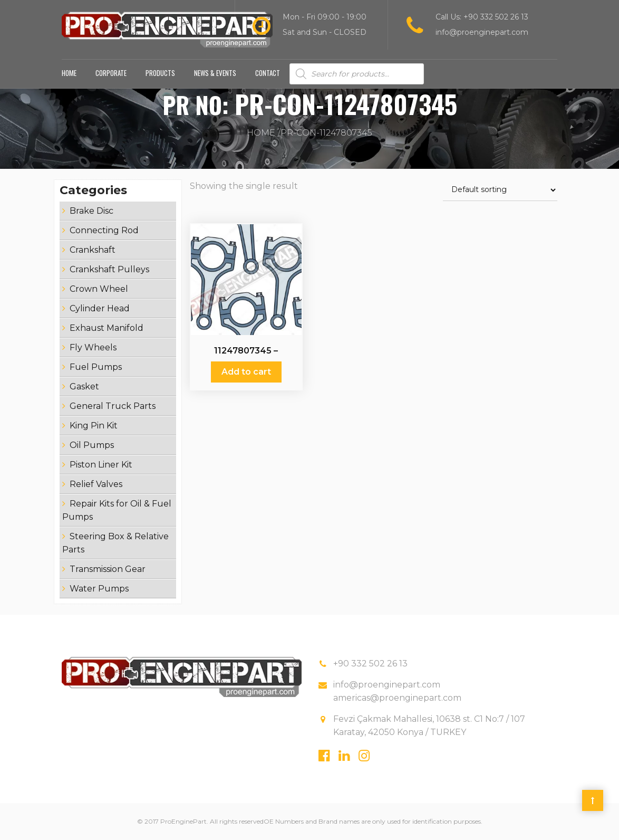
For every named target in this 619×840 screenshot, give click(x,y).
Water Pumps (99, 589)
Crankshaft (93, 250)
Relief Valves (96, 484)
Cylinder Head (100, 308)
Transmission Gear (108, 569)
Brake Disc (91, 211)
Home (69, 73)
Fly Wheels (93, 347)
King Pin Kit (94, 426)
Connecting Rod (104, 230)
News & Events (215, 73)
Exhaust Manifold (107, 328)
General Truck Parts (113, 406)
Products (160, 73)
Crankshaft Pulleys (109, 269)
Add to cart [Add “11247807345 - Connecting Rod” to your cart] (246, 372)
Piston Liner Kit (101, 465)
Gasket (84, 386)
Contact (268, 73)
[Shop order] (500, 190)
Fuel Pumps (96, 367)
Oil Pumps (92, 445)
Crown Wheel (99, 289)
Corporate (111, 73)
